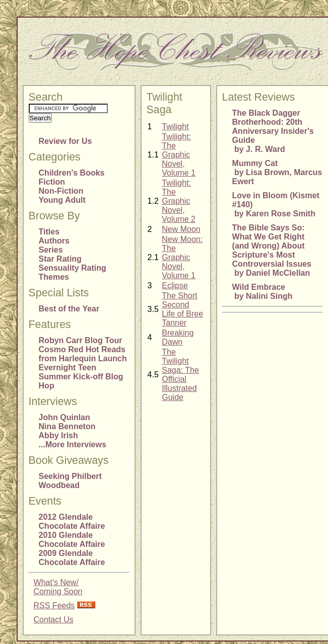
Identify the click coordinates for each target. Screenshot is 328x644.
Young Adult (62, 200)
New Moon (181, 229)
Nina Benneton (67, 426)
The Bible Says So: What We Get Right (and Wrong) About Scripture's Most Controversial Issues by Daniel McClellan (272, 250)
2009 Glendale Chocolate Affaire (72, 558)
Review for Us (65, 141)
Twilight (175, 127)
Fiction (52, 182)
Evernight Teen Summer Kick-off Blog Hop (81, 377)
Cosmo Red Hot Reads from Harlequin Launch (83, 354)
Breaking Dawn (178, 337)
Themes (54, 277)
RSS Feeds (54, 606)
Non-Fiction (61, 191)
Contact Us (54, 620)
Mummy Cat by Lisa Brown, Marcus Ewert (277, 172)
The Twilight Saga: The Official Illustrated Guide (180, 375)
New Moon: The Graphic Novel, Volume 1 (182, 257)
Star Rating (60, 259)
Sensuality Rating (73, 268)
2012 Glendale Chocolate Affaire (72, 521)
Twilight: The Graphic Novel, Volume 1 (179, 155)
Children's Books (72, 173)
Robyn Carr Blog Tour (81, 340)
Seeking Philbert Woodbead (70, 481)
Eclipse (175, 286)
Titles (49, 232)
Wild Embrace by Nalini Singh (263, 292)
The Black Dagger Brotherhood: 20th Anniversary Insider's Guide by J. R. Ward (273, 131)
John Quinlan (64, 417)
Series (51, 250)
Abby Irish (58, 435)
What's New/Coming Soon (58, 587)
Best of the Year (69, 309)
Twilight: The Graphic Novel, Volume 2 (179, 201)
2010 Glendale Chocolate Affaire (72, 540)
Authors (54, 241)
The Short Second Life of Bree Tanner (182, 309)
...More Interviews (73, 445)
